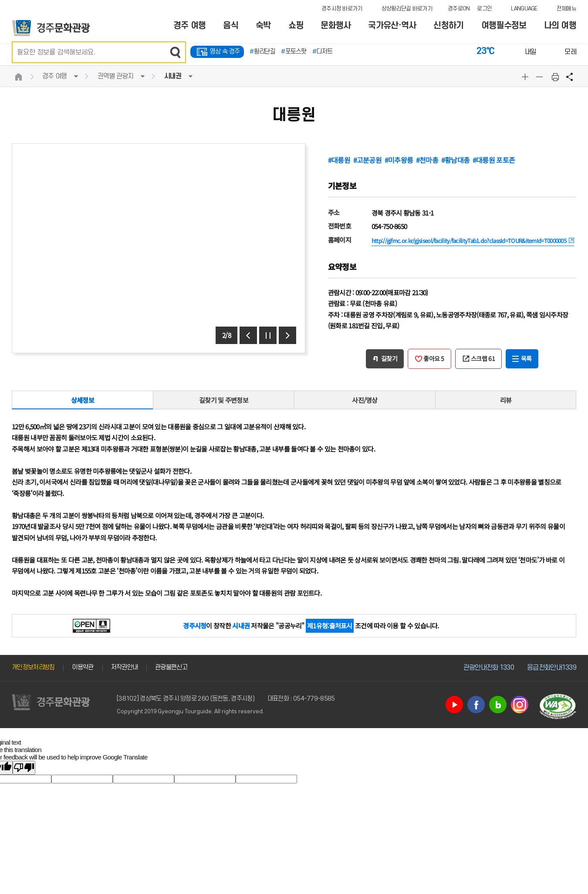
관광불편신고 (171, 667)
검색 (175, 52)
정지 (268, 335)
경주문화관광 (51, 28)
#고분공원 (368, 160)
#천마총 (427, 160)
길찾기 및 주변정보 (224, 400)
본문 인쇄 (555, 77)
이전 (248, 335)
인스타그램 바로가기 (520, 705)
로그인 (484, 9)
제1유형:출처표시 (330, 626)
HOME (18, 77)
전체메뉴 (566, 9)
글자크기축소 (541, 77)
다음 (287, 335)
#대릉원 (339, 160)
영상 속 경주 (225, 52)
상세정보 (83, 400)
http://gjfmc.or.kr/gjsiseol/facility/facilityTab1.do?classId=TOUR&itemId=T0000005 (469, 241)
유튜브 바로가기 (454, 705)
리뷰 (506, 400)
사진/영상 (365, 400)
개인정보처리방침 (33, 667)
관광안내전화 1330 (489, 668)
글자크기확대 (526, 77)
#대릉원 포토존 (494, 160)
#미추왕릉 (399, 160)
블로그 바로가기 (498, 705)
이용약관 (83, 667)
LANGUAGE (524, 9)
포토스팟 (294, 52)
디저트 (322, 52)
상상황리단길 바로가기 (407, 9)
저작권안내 (125, 667)
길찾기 (389, 358)
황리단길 (262, 52)
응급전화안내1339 (552, 668)
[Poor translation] (24, 768)
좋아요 (434, 358)
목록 (526, 358)
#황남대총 (456, 160)
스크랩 (483, 358)
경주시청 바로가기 (342, 9)
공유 (570, 77)
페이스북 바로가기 (476, 705)
